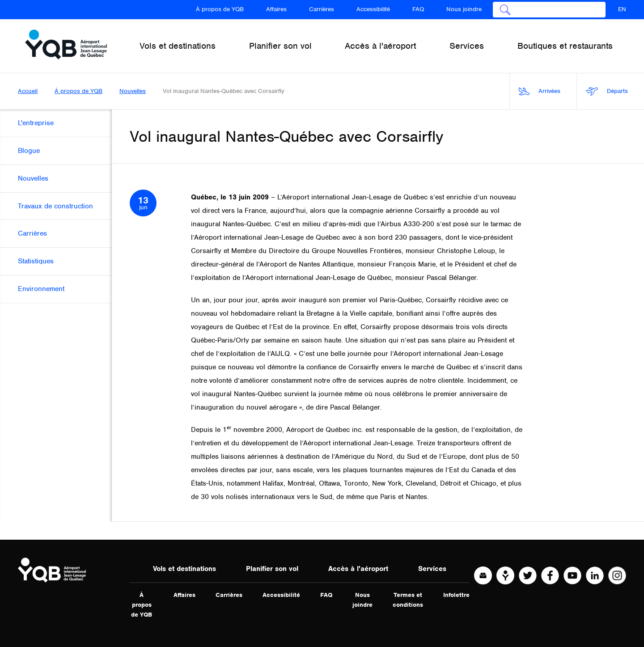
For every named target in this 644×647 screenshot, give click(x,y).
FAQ (418, 9)
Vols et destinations (184, 569)
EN (622, 9)
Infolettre (456, 595)
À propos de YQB (220, 9)
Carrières (322, 9)
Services (432, 569)
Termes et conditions (408, 600)
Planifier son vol (272, 569)
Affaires (276, 9)
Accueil (28, 91)
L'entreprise (36, 123)
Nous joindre (464, 9)
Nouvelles (133, 91)
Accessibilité (373, 9)
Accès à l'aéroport (358, 569)
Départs (607, 91)
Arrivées (540, 91)
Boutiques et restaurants (565, 46)
